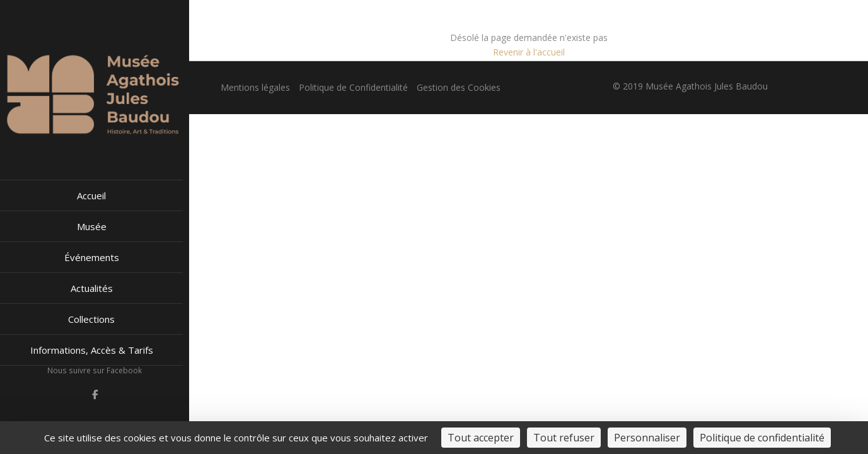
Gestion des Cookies (459, 87)
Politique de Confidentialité (353, 87)
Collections (91, 319)
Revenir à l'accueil (529, 52)
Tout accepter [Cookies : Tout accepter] (481, 438)
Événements (92, 257)
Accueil (91, 195)
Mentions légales (255, 87)
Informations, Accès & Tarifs (92, 350)
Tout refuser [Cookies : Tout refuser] (564, 438)
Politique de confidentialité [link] (762, 438)
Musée (92, 226)
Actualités (92, 288)
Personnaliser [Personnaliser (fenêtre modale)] (647, 438)
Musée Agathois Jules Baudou (707, 86)
